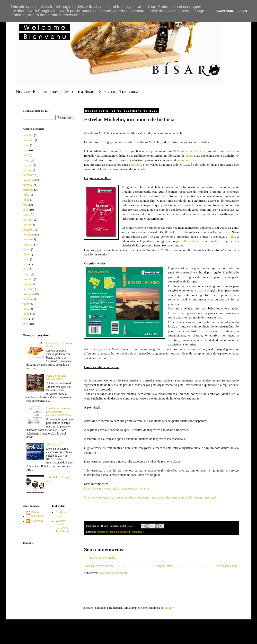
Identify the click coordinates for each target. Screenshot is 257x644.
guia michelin (123, 532)
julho (26, 195)
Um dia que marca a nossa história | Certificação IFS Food (59, 412)
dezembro (29, 140)
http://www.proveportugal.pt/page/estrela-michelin (117, 488)
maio (26, 150)
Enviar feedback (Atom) (113, 573)
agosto (27, 249)
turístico (125, 151)
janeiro (27, 170)
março (27, 160)
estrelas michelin (106, 532)
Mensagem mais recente (99, 566)
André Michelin (195, 151)
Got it (243, 11)
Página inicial (165, 566)
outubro (27, 185)
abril (26, 155)
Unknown (37, 521)
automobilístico (188, 160)
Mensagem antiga (227, 566)
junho (26, 145)
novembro (29, 180)
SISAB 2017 (54, 444)
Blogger (169, 608)
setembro (28, 190)
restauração (138, 532)
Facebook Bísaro (61, 514)
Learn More (225, 11)
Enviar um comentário (103, 558)
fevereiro (28, 135)
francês (229, 151)
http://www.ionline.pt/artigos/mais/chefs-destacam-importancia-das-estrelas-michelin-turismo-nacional (150, 497)
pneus (189, 156)
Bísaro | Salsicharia (38, 514)
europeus (136, 165)
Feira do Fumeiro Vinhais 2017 (56, 377)
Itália (232, 237)
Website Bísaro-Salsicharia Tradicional (62, 526)
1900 (176, 151)
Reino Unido (192, 241)
